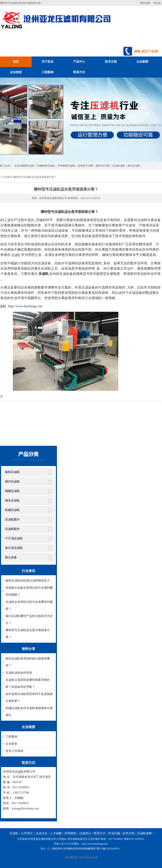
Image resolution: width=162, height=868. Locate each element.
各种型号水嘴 (85, 166)
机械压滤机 (12, 510)
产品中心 (79, 62)
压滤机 (16, 255)
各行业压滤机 (14, 548)
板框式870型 (103, 166)
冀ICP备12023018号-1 (108, 849)
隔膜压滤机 (12, 491)
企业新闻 (142, 62)
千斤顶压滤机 (14, 538)
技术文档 (111, 62)
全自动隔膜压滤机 (24, 166)
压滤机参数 (144, 833)
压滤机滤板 (119, 166)
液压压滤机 (134, 166)
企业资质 (16, 72)
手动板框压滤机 (66, 166)
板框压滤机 (12, 472)
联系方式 (79, 72)
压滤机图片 (12, 519)
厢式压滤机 (12, 482)
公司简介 (27, 833)
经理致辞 (70, 833)
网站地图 (145, 3)
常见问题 (114, 833)
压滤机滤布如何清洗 (19, 673)
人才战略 (56, 833)
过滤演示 (85, 833)
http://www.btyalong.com (95, 844)
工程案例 (47, 72)
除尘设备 (11, 557)
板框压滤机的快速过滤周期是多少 (28, 581)
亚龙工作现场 (14, 751)
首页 (16, 62)
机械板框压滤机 (46, 166)
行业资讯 (7, 177)
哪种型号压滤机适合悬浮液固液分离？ (35, 177)
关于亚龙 (47, 62)
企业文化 (42, 833)
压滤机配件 (12, 529)
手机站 (157, 3)
